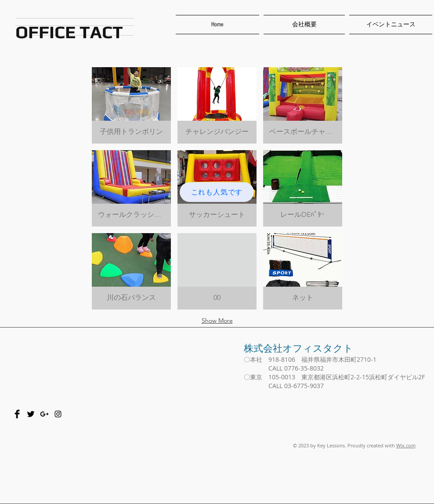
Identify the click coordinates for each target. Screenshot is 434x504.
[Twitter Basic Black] (31, 414)
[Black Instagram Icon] (58, 414)
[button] (131, 105)
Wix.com (406, 445)
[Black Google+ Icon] (44, 414)
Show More (217, 320)
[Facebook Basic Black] (17, 414)
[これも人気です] (217, 192)
